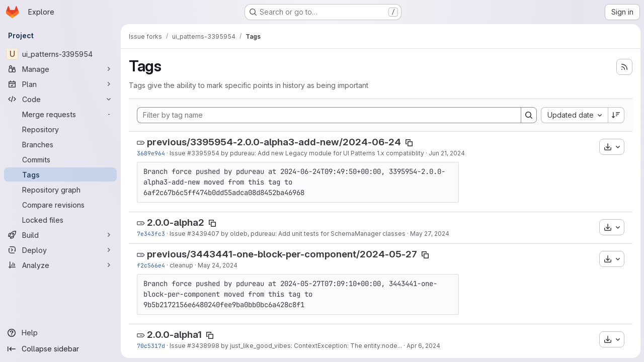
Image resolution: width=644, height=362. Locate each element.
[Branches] (60, 144)
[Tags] (60, 174)
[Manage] (60, 69)
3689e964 (151, 153)
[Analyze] (60, 265)
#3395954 (203, 153)
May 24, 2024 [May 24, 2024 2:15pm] (218, 265)
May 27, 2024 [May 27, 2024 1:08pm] (430, 234)
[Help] (60, 333)
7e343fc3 (151, 234)
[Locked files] (60, 220)
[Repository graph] (60, 190)
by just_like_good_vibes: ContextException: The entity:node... (311, 346)
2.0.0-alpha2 (176, 222)
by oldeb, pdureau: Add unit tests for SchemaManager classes (312, 234)
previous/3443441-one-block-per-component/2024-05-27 (282, 254)
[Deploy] (60, 250)
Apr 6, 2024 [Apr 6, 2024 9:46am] (423, 346)
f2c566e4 (151, 265)
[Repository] (60, 129)
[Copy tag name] (409, 143)
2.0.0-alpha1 (174, 335)
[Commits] (60, 159)
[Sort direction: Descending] (616, 115)
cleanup (181, 265)
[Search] (528, 115)
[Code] (60, 99)
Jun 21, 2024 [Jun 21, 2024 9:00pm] (447, 153)
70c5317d (151, 346)
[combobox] (574, 115)
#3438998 (203, 346)
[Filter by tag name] (329, 115)
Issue (178, 153)
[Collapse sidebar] (60, 349)
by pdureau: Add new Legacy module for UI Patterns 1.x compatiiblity (322, 153)
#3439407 (203, 234)
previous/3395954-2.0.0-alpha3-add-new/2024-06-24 (274, 142)
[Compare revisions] (60, 205)
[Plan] (60, 84)
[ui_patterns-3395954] (60, 54)
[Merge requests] (60, 114)
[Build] (60, 235)
